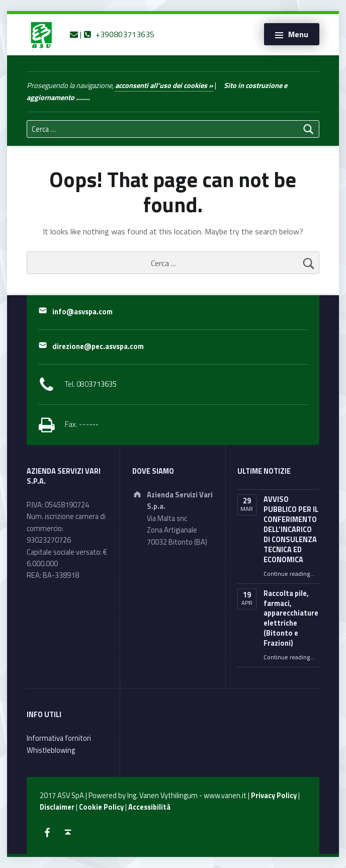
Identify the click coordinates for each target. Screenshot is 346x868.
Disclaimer (57, 807)
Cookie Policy (101, 807)
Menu (298, 34)
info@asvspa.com (82, 312)
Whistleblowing (51, 750)
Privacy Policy (274, 796)
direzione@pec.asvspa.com (98, 346)
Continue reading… (289, 574)
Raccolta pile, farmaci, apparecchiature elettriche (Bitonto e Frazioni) (291, 619)
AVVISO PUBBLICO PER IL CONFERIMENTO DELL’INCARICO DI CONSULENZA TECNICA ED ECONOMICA (291, 530)
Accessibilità (149, 807)
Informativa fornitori (59, 738)
